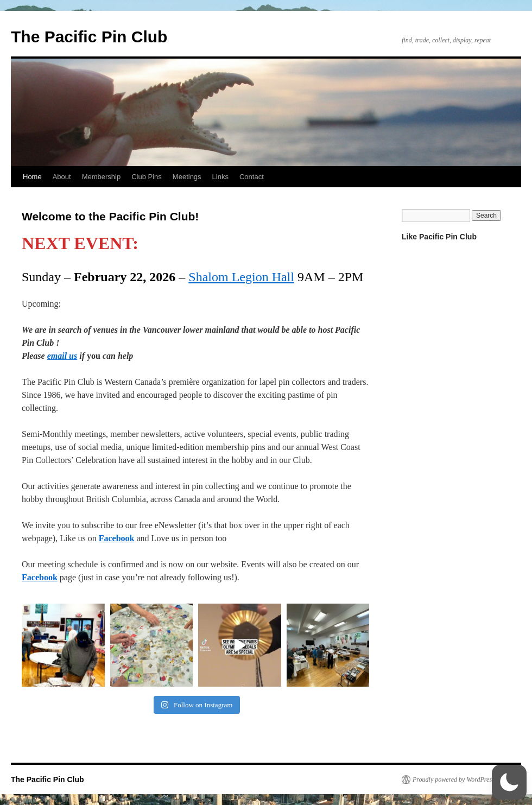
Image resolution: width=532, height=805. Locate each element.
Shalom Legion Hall (241, 277)
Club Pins (147, 177)
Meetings (187, 177)
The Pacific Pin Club (89, 37)
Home (32, 177)
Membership (102, 177)
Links (220, 177)
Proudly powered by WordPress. (454, 779)
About (62, 177)
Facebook (117, 538)
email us (62, 356)
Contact (252, 177)
